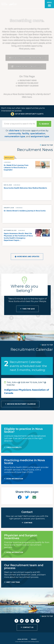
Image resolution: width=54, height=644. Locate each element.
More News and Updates (28, 257)
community (15, 134)
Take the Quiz (29, 309)
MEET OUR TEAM (13, 582)
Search (45, 124)
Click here (27, 97)
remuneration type (15, 136)
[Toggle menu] (49, 4)
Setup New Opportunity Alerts (29, 114)
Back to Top (47, 145)
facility (26, 134)
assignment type (40, 136)
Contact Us (28, 627)
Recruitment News (28, 80)
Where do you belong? (28, 83)
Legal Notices (22, 639)
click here (14, 131)
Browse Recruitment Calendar (21, 404)
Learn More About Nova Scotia (28, 66)
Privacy (34, 639)
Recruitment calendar (28, 86)
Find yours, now (27, 49)
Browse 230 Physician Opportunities (28, 58)
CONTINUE (28, 523)
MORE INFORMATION (15, 479)
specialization (38, 134)
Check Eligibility (14, 447)
